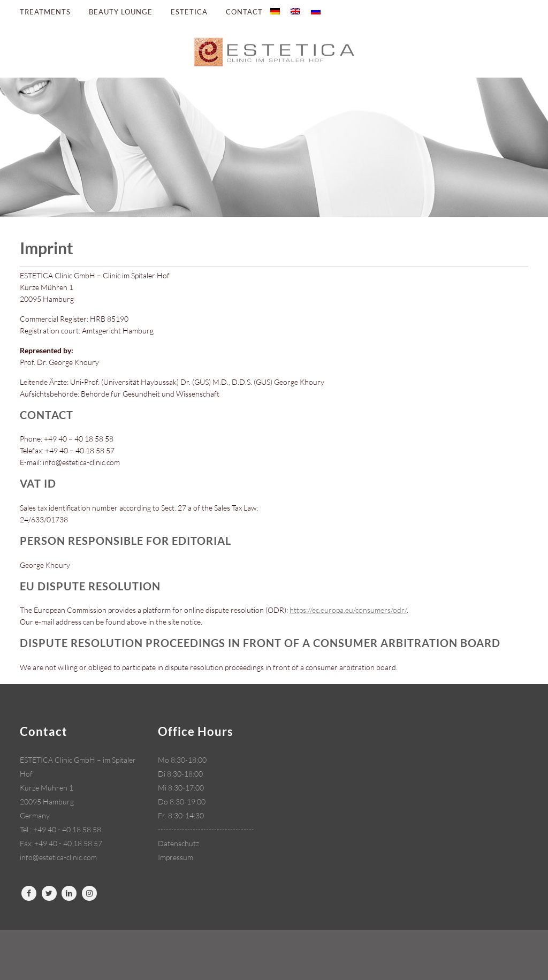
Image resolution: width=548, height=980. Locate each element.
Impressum (176, 857)
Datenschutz (178, 843)
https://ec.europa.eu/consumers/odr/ (348, 610)
